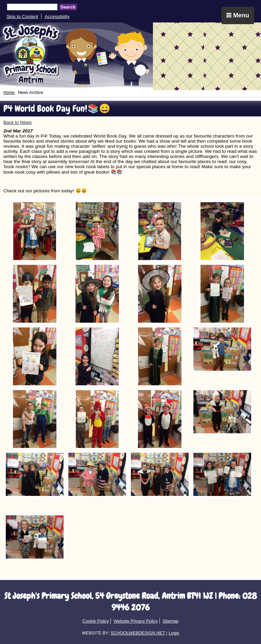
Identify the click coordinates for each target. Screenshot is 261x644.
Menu (238, 15)
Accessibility (57, 17)
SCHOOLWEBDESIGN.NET (138, 633)
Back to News (18, 122)
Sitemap (170, 621)
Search (68, 7)
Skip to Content (22, 17)
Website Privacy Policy (136, 621)
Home (9, 93)
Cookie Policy (96, 621)
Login (174, 633)
